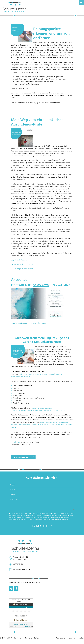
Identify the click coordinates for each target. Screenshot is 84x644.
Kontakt (81, 638)
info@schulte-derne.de (57, 518)
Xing (11, 588)
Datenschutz (60, 638)
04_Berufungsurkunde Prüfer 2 (22, 264)
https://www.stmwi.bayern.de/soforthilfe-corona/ (29, 323)
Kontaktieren (16, 442)
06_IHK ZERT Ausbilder (19, 260)
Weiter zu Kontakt (22, 457)
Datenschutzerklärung (61, 519)
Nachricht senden (40, 526)
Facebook (16, 588)
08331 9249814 (19, 564)
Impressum (72, 638)
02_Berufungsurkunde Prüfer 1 (22, 269)
